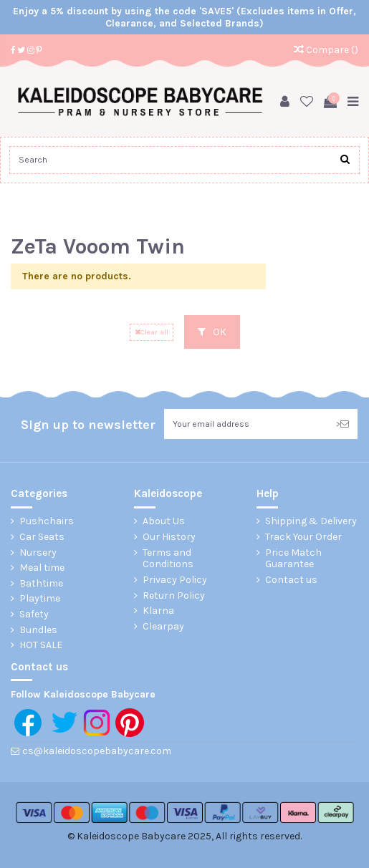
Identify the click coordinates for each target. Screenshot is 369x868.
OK (212, 332)
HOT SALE (41, 645)
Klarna (158, 611)
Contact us (291, 580)
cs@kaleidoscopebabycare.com (97, 751)
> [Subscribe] (342, 424)
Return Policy (174, 596)
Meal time (42, 568)
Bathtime (41, 584)
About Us (164, 521)
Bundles (38, 630)
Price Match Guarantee (293, 559)
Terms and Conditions (168, 559)
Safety (34, 614)
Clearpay (163, 627)
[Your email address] (246, 424)
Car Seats (42, 537)
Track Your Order (303, 537)
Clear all (152, 332)
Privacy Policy (175, 580)
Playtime (40, 599)
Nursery (38, 553)
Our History (169, 537)
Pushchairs (47, 521)
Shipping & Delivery (311, 521)
